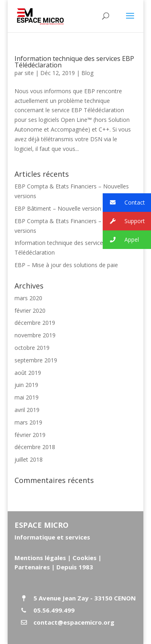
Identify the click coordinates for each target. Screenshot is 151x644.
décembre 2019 (35, 323)
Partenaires (32, 567)
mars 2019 (28, 422)
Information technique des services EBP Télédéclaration (74, 62)
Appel (121, 240)
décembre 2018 (35, 447)
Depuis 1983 (75, 567)
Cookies (85, 558)
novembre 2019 (35, 335)
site (29, 73)
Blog (87, 73)
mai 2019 (27, 397)
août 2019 (28, 373)
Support (124, 221)
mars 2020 (28, 298)
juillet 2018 (29, 459)
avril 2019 (27, 410)
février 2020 (30, 310)
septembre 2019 (36, 360)
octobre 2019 (32, 348)
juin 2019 (26, 385)
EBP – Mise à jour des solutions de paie (66, 265)
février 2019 (30, 435)
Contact (124, 203)
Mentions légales (40, 558)
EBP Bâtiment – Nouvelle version (58, 208)
